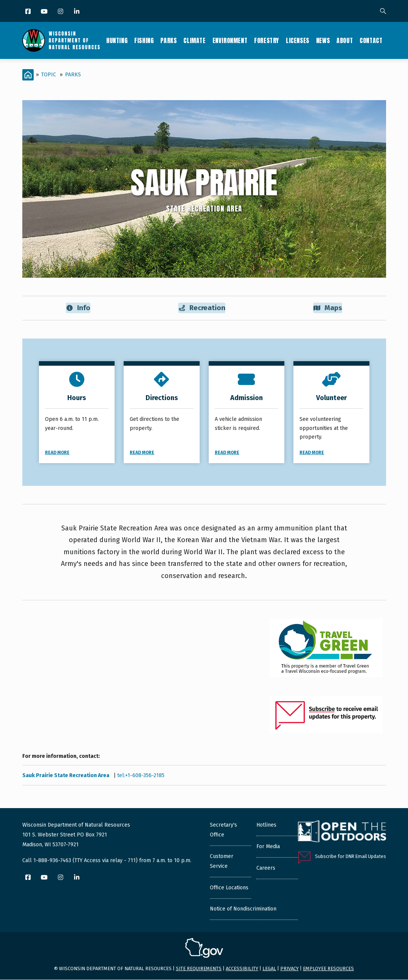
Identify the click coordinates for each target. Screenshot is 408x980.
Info (78, 308)
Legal (269, 969)
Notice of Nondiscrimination (243, 909)
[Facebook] (29, 12)
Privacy (289, 969)
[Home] (28, 75)
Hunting (117, 40)
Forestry (267, 40)
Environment (230, 40)
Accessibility (242, 969)
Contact (371, 40)
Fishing (144, 40)
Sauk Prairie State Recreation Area (66, 776)
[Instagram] (61, 12)
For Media (268, 847)
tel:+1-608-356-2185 (141, 776)
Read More (57, 453)
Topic (49, 75)
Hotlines (266, 825)
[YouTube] (45, 12)
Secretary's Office (223, 830)
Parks (168, 40)
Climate (194, 40)
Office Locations (229, 888)
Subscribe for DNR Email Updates (351, 857)
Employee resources (328, 969)
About (345, 40)
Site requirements (199, 969)
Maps (328, 308)
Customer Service (222, 862)
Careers (266, 868)
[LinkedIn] (77, 12)
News (323, 40)
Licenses (298, 40)
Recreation (202, 308)
